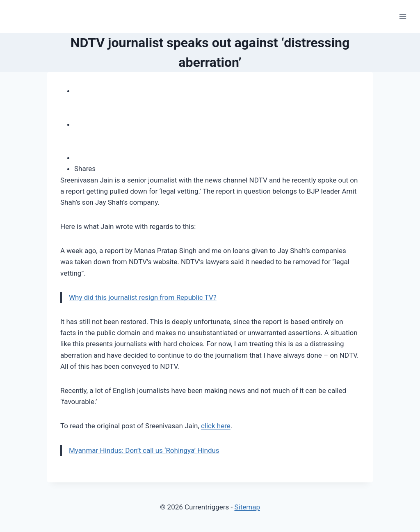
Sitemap (247, 507)
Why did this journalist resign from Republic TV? (143, 297)
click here (216, 426)
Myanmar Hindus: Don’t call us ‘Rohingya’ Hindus (144, 450)
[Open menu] (403, 16)
